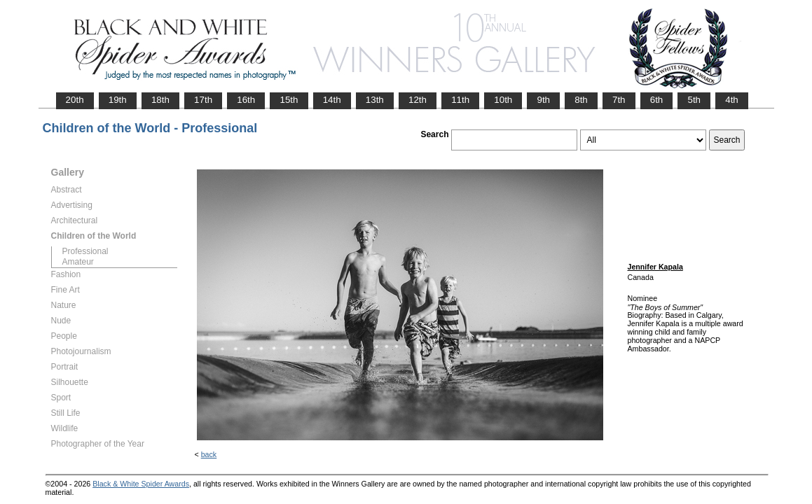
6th (657, 100)
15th (289, 100)
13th (375, 100)
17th (203, 100)
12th (418, 100)
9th (543, 100)
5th (694, 100)
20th (75, 100)
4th (732, 100)
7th (619, 100)
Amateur (78, 262)
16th (246, 100)
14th (332, 100)
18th (160, 100)
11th (460, 100)
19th (118, 100)
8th (581, 100)
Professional (85, 251)
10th (503, 100)
